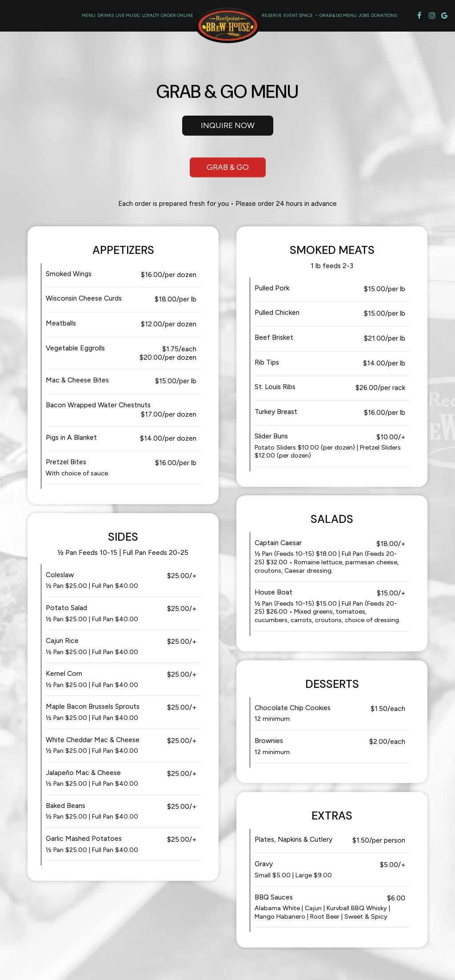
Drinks (106, 15)
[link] (227, 25)
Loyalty (151, 15)
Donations (384, 15)
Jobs (364, 15)
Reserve (272, 15)
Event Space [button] (301, 15)
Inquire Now (218, 128)
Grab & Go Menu (338, 15)
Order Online (177, 15)
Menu (89, 15)
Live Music (128, 15)
